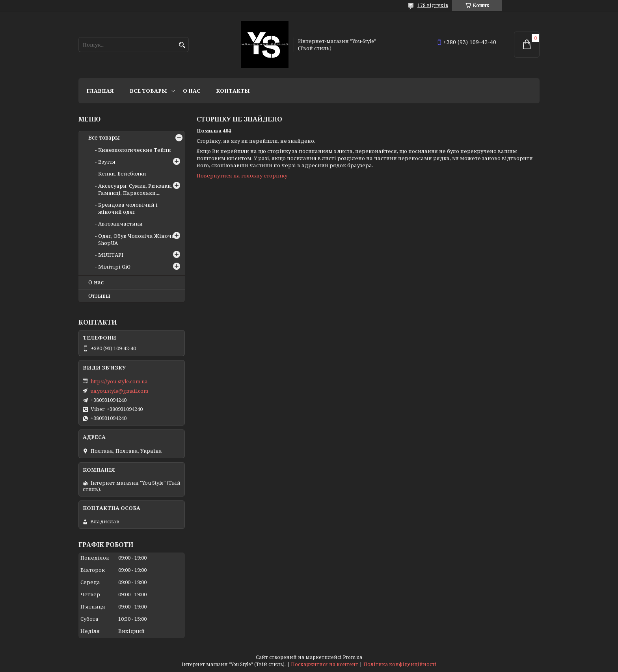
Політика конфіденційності (400, 664)
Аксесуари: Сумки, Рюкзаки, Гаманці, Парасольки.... (135, 189)
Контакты (233, 91)
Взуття (107, 162)
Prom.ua (353, 657)
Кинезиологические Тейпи (135, 150)
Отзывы (99, 296)
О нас (192, 91)
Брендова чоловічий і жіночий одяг (128, 208)
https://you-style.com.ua (119, 381)
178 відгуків (433, 5)
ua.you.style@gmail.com (119, 391)
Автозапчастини (120, 224)
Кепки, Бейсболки (122, 174)
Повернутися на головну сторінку (242, 175)
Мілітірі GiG (114, 267)
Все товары (148, 91)
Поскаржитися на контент (325, 664)
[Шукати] (182, 45)
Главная (100, 91)
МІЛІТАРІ (111, 255)
